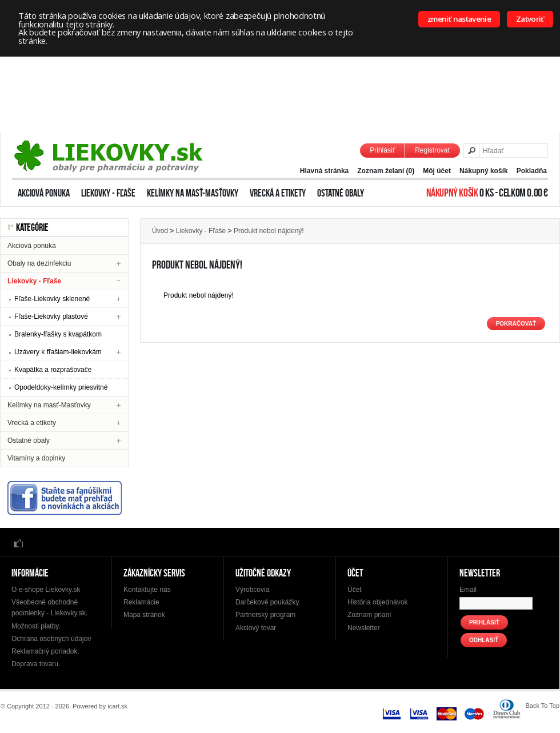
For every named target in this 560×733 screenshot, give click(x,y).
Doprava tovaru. (36, 664)
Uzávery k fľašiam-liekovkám (58, 352)
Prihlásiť (382, 150)
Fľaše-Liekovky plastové (51, 317)
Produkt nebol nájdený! (269, 231)
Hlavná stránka (324, 171)
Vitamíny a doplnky (36, 458)
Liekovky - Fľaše (108, 193)
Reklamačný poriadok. (45, 651)
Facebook (18, 542)
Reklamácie (141, 602)
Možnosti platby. (36, 626)
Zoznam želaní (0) (386, 171)
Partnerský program (265, 615)
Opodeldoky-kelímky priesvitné (61, 387)
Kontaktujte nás (147, 590)
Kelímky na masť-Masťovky (193, 193)
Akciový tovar (256, 628)
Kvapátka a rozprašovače (53, 370)
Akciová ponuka (44, 193)
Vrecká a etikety (278, 193)
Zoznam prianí (369, 615)
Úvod (160, 231)
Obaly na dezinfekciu (39, 263)
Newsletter (364, 628)
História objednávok (377, 602)
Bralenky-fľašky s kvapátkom (58, 334)
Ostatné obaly (341, 193)
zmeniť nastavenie (459, 19)
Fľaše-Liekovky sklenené (52, 299)
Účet (355, 590)
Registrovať (433, 150)
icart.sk (117, 706)
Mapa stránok (144, 615)
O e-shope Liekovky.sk (46, 590)
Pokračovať (516, 324)
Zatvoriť (530, 19)
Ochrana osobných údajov (51, 639)
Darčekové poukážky (267, 602)
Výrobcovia (252, 590)
